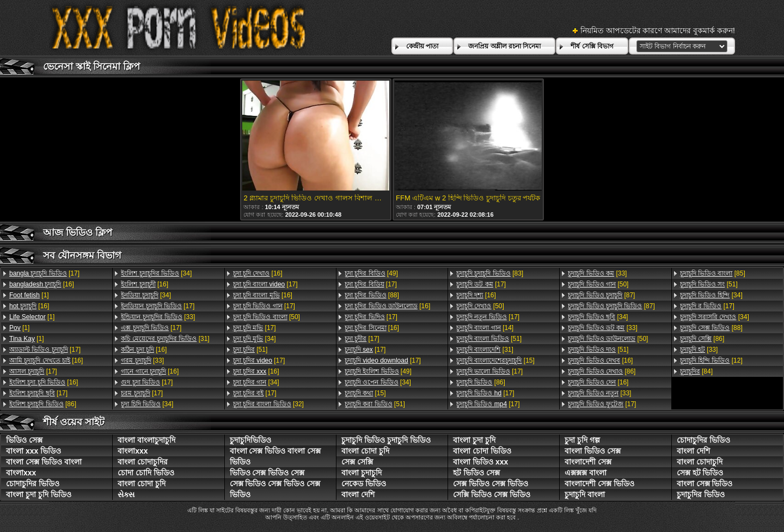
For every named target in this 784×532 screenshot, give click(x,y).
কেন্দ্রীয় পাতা (422, 46)
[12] (711, 360)
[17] (44, 273)
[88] (372, 295)
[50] (267, 317)
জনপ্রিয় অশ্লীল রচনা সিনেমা (504, 46)
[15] (365, 393)
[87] (601, 295)
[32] (268, 404)
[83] (490, 273)
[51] (250, 350)
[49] (371, 273)
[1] (29, 295)
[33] (158, 317)
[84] (696, 371)
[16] (42, 284)
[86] (43, 404)
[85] (713, 273)
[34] (156, 273)
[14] (485, 328)
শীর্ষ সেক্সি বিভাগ (592, 46)
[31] (165, 339)
